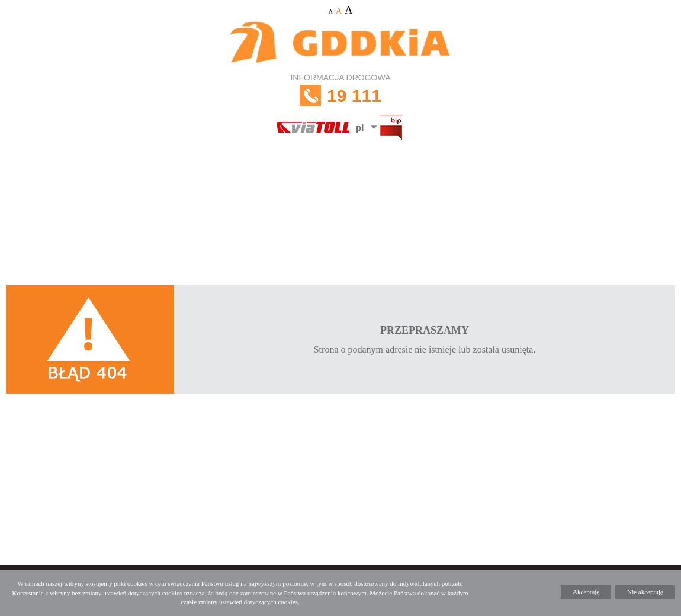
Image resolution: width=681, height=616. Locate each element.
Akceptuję (586, 592)
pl (360, 128)
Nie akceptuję (645, 592)
